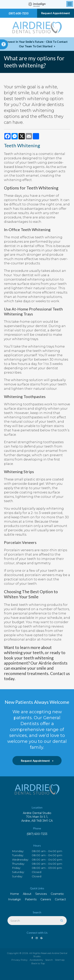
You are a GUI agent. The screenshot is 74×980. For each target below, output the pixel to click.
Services (41, 894)
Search (49, 960)
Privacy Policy (20, 960)
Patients (31, 899)
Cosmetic (57, 894)
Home (15, 894)
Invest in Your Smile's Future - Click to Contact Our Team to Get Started (37, 44)
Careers (46, 899)
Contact (60, 899)
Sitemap (60, 960)
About (27, 894)
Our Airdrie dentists (49, 663)
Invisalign (15, 899)
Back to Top (38, 963)
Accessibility (36, 960)
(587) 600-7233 (37, 834)
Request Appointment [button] (56, 13)
